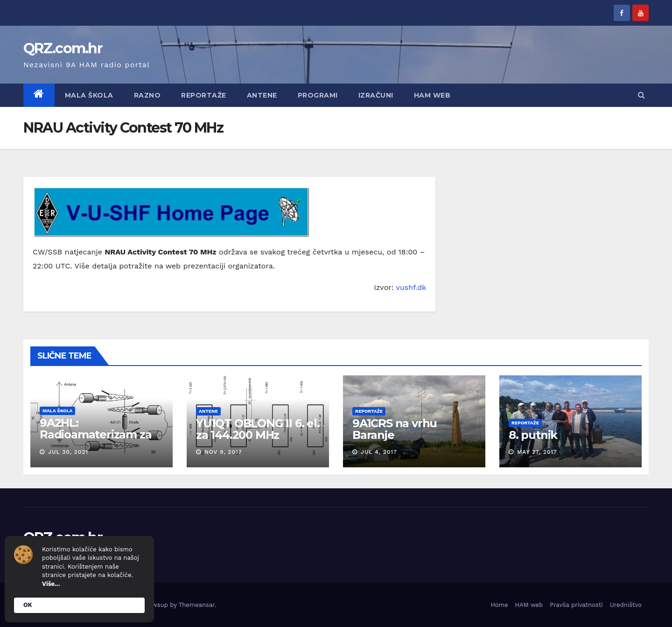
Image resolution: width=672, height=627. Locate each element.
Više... (51, 584)
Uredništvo (626, 605)
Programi (318, 95)
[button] (641, 95)
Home (499, 605)
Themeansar (197, 605)
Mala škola (89, 95)
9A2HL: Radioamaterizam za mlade (96, 434)
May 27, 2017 (537, 452)
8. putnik (533, 435)
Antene (262, 95)
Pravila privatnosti (576, 605)
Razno (147, 95)
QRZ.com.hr (63, 48)
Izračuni (376, 95)
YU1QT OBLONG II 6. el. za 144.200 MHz (258, 429)
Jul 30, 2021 (68, 452)
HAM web (432, 95)
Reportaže (204, 95)
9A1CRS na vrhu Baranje (395, 429)
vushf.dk (411, 287)
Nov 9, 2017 (223, 452)
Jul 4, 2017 (379, 452)
